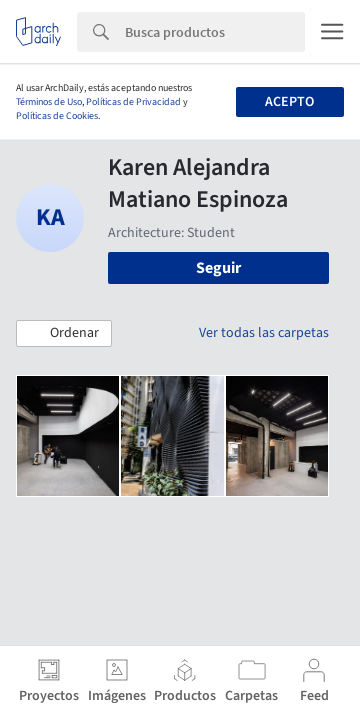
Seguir (218, 268)
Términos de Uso (49, 102)
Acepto (289, 102)
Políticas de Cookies (57, 116)
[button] (64, 334)
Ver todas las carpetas (264, 333)
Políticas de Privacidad (133, 102)
